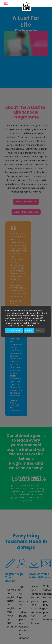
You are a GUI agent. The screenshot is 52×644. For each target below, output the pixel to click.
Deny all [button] (29, 330)
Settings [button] (40, 330)
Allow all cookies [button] (14, 330)
